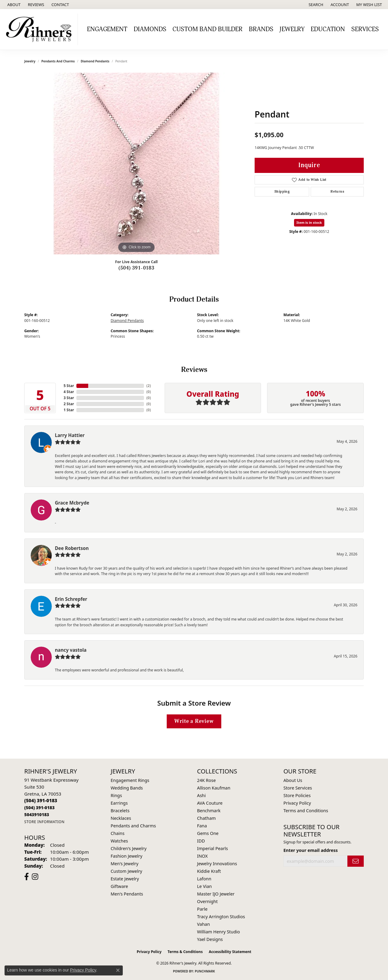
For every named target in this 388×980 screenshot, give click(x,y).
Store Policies (297, 795)
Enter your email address (311, 850)
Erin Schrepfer (71, 599)
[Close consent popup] (118, 970)
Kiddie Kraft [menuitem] (209, 871)
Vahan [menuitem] (203, 924)
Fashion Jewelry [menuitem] (127, 856)
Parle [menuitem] (202, 909)
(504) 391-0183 (137, 268)
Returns (337, 192)
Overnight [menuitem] (207, 901)
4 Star (69, 392)
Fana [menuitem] (202, 826)
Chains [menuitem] (118, 833)
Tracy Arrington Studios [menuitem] (221, 917)
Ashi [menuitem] (201, 795)
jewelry (30, 61)
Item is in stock (309, 222)
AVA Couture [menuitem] (210, 803)
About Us (293, 780)
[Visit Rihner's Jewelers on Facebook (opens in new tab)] (27, 877)
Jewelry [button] (292, 29)
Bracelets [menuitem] (120, 811)
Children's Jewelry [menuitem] (129, 848)
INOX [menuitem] (202, 856)
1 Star (69, 410)
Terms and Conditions (306, 811)
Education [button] (328, 29)
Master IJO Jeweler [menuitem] (216, 894)
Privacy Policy (297, 803)
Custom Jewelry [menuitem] (126, 871)
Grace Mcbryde (72, 503)
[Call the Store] (41, 800)
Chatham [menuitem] (206, 818)
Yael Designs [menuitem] (210, 939)
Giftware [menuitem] (119, 886)
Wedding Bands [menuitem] (127, 788)
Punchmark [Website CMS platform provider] (205, 971)
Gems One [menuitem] (208, 833)
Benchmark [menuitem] (209, 811)
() (149, 386)
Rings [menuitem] (116, 795)
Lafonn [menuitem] (204, 879)
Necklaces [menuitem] (121, 818)
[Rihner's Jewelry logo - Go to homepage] (40, 29)
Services (365, 29)
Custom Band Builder (207, 29)
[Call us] (37, 814)
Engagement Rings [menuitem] (130, 780)
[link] (13, 5)
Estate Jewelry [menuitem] (125, 879)
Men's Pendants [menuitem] (127, 894)
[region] (136, 164)
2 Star (69, 404)
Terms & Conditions (185, 952)
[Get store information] (44, 822)
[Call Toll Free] (39, 808)
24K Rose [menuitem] (206, 780)
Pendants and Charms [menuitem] (133, 826)
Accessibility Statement (230, 952)
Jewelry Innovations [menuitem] (217, 864)
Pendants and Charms (58, 61)
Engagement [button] (107, 29)
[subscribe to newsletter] (356, 861)
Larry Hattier (70, 435)
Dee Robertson (72, 548)
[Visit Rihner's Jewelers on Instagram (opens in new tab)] (35, 877)
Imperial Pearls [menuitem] (212, 848)
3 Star (69, 398)
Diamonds (150, 29)
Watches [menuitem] (119, 841)
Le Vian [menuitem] (204, 886)
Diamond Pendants (95, 61)
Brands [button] (261, 29)
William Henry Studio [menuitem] (218, 932)
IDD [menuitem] (201, 841)
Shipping (282, 192)
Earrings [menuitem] (119, 803)
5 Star (69, 386)
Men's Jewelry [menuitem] (125, 864)
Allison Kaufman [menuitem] (214, 788)
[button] (315, 5)
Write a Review (194, 721)
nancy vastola (71, 650)
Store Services (298, 788)
